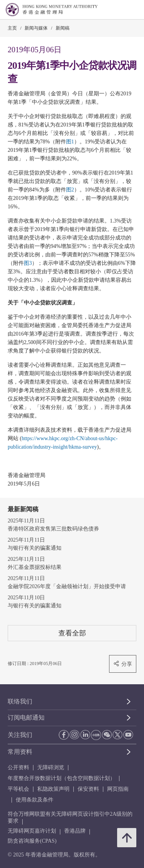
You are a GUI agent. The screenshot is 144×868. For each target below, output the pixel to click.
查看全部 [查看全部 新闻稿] (72, 633)
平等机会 (18, 789)
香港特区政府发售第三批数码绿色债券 (53, 529)
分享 (123, 664)
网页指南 (118, 789)
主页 (12, 28)
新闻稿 (63, 28)
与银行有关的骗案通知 (35, 548)
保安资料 (88, 789)
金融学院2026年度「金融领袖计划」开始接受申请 (67, 586)
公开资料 (18, 767)
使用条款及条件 (35, 800)
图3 (28, 263)
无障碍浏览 (51, 767)
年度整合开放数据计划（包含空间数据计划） (61, 778)
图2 (70, 190)
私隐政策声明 (53, 789)
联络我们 (20, 701)
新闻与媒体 (36, 28)
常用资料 (20, 752)
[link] (119, 10)
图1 (70, 142)
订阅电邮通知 (26, 718)
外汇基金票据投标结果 (35, 567)
